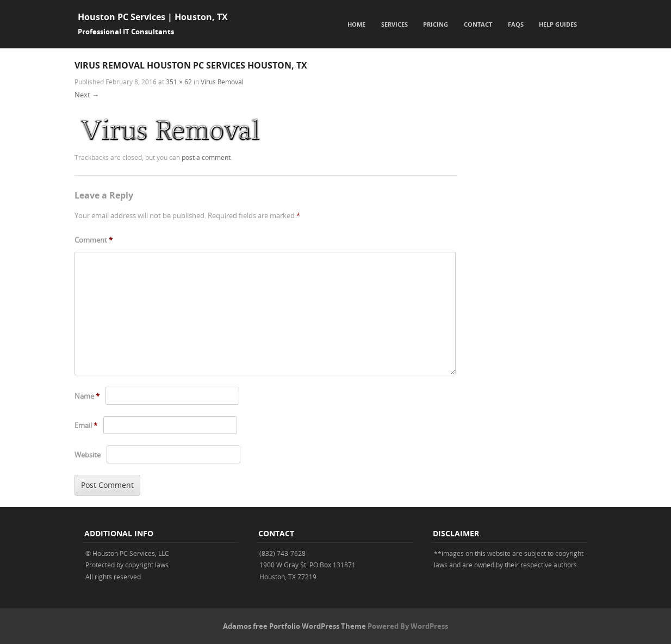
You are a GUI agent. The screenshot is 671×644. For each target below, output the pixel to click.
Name (87, 396)
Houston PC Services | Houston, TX (153, 17)
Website (88, 455)
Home (356, 24)
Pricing (436, 24)
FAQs (516, 24)
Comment (94, 240)
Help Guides (558, 24)
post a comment (206, 157)
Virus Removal (222, 82)
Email (86, 425)
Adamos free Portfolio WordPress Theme (294, 626)
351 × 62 (179, 82)
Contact (478, 24)
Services (394, 24)
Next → (87, 95)
